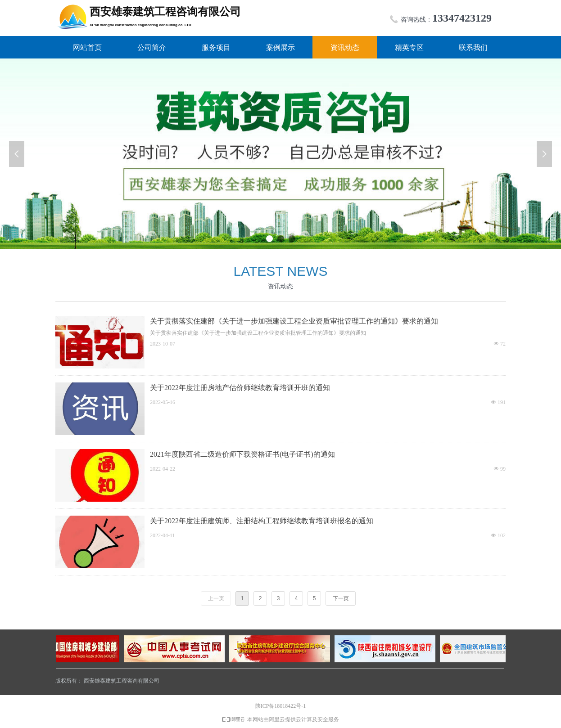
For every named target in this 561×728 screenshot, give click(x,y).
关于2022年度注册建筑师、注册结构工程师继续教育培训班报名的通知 (262, 521)
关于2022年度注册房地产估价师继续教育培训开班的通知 (240, 388)
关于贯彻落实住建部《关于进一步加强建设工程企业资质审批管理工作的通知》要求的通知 (294, 321)
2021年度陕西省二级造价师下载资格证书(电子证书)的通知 (242, 454)
